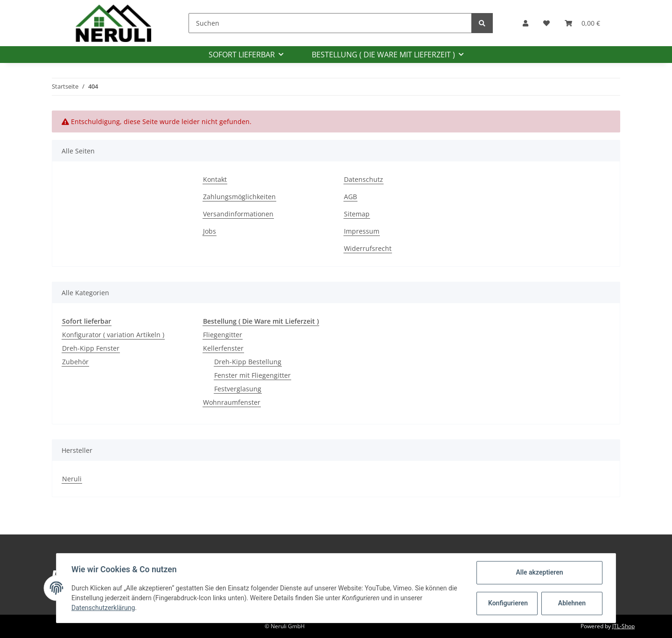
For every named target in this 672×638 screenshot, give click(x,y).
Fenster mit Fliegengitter (252, 375)
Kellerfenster (223, 348)
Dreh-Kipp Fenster (91, 348)
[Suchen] (330, 23)
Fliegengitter (223, 335)
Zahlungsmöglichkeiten (239, 197)
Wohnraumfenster (232, 402)
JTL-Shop (623, 626)
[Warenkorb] (582, 23)
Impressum (362, 231)
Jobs (210, 231)
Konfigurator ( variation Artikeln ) (113, 335)
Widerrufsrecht (368, 248)
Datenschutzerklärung (103, 608)
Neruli (72, 479)
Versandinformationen (238, 214)
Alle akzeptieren (539, 572)
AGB (350, 197)
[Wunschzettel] (546, 23)
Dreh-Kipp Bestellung (248, 362)
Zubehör (75, 362)
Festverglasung (238, 389)
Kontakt (215, 179)
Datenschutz (364, 179)
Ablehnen (572, 603)
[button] (525, 23)
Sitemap (357, 214)
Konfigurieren (508, 603)
